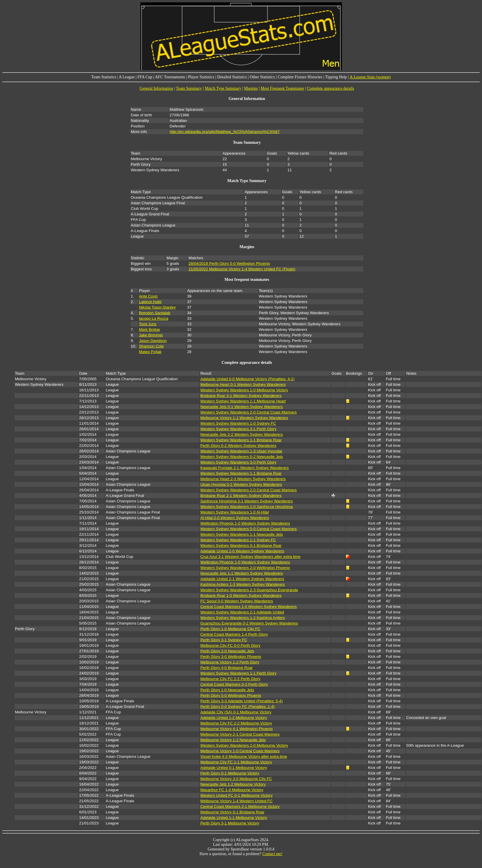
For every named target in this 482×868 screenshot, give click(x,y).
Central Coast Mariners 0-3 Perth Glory (234, 684)
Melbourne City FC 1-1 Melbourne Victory (236, 762)
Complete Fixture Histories (300, 77)
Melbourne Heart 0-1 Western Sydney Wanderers (243, 384)
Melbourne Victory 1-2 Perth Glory (230, 662)
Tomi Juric (148, 324)
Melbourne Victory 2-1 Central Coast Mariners (240, 734)
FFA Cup (145, 77)
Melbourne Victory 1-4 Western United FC (236, 801)
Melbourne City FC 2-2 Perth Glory (230, 679)
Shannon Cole (151, 346)
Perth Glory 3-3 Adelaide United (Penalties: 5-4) (242, 701)
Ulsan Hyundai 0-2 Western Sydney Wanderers (241, 484)
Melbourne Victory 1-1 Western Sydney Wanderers (244, 418)
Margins (251, 88)
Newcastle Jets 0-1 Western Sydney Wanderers (242, 407)
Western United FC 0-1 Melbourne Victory (236, 795)
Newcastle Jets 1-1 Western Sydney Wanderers (242, 573)
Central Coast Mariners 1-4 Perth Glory (234, 634)
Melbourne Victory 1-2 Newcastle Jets (233, 740)
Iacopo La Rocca (154, 318)
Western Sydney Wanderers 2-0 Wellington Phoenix (245, 568)
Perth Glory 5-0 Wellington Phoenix (231, 695)
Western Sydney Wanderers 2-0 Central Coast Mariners (249, 412)
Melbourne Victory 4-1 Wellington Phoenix (237, 729)
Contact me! (272, 854)
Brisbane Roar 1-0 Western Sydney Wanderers (241, 595)
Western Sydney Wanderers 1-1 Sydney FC (238, 540)
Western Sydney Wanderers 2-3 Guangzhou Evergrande (249, 590)
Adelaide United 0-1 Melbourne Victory (234, 768)
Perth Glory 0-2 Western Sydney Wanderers (238, 446)
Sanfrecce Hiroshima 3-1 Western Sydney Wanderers (247, 501)
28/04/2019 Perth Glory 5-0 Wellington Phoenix (229, 263)
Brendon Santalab (155, 313)
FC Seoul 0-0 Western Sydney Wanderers (237, 601)
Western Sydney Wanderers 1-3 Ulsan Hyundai (241, 451)
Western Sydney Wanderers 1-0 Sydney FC (238, 423)
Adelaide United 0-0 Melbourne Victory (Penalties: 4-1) (247, 379)
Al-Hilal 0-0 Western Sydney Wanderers (235, 518)
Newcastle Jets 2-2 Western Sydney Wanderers (242, 434)
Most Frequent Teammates (282, 88)
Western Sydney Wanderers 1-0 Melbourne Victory (244, 390)
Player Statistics (201, 77)
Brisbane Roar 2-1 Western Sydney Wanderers (241, 496)
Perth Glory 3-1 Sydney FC (224, 640)
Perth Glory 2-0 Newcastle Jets (227, 651)
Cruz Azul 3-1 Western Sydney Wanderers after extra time (250, 557)
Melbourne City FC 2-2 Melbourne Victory (236, 723)
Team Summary (189, 88)
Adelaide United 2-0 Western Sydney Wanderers (242, 551)
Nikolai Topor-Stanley (157, 307)
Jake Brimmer (151, 335)
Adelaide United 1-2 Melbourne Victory (234, 718)
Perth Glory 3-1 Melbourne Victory (230, 823)
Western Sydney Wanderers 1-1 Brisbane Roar (241, 440)
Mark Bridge (149, 330)
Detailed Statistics (232, 77)
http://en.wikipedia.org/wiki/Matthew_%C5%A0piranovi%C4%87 (225, 132)
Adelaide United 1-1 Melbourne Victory (234, 818)
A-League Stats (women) (370, 77)
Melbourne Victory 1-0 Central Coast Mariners (240, 751)
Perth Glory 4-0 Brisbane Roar (227, 668)
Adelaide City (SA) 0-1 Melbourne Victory (236, 712)
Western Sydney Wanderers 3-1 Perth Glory (238, 429)
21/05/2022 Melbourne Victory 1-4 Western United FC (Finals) (242, 269)
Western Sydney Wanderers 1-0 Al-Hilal (235, 512)
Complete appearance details (331, 88)
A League (127, 77)
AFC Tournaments (170, 77)
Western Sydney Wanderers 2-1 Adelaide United (242, 612)
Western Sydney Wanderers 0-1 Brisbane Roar (241, 545)
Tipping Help (336, 77)
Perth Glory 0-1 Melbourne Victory (230, 773)
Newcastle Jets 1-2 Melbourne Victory (233, 784)
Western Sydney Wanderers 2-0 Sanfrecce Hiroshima (247, 507)
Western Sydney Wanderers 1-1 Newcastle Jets (242, 534)
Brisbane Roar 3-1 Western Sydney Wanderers (241, 396)
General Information (156, 88)
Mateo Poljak (150, 352)
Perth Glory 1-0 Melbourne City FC (230, 629)
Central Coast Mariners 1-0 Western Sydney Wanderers (249, 607)
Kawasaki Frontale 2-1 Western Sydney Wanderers (245, 468)
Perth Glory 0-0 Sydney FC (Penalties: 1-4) (237, 707)
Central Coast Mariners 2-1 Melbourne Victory (240, 806)
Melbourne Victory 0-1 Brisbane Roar (232, 812)
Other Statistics (262, 77)
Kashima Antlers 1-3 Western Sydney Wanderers (243, 584)
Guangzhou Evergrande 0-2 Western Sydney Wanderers (249, 623)
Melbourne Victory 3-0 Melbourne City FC (236, 779)
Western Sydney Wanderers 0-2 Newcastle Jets (242, 457)
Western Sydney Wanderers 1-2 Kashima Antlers (243, 618)
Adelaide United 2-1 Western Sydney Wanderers (242, 579)
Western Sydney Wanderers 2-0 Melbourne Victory (244, 745)
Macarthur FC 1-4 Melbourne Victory (232, 790)
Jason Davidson (153, 341)
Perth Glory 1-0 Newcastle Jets (227, 690)
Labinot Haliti (150, 302)
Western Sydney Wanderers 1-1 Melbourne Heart (243, 401)
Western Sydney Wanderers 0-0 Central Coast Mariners (249, 529)
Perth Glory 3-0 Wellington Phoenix (231, 657)
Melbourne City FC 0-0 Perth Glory (230, 645)
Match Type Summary (223, 88)
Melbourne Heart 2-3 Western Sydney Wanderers (243, 479)
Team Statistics (104, 77)
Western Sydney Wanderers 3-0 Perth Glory (238, 462)
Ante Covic (148, 296)
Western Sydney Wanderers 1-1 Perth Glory (238, 673)
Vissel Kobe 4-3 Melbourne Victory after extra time (244, 757)
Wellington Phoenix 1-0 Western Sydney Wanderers (245, 523)
